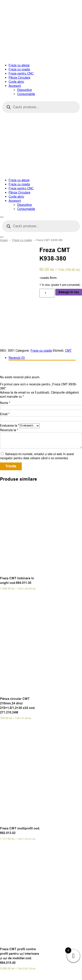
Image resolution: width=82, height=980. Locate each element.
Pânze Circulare (19, 78)
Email (5, 414)
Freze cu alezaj (19, 65)
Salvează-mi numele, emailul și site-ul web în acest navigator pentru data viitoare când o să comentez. (37, 456)
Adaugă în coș (69, 292)
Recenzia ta (9, 430)
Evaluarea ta (10, 425)
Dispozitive (25, 90)
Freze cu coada (19, 69)
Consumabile (26, 94)
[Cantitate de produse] (47, 293)
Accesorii (15, 86)
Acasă (4, 240)
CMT (68, 351)
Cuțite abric (16, 82)
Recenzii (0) (17, 358)
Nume (5, 403)
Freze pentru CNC (21, 74)
